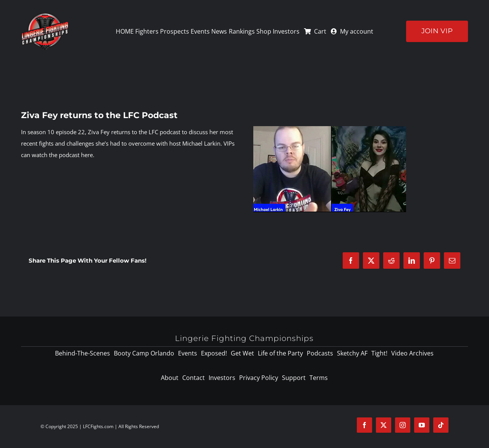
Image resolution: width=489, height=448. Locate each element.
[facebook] (364, 425)
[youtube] (422, 425)
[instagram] (403, 425)
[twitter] (384, 425)
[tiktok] (441, 425)
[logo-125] (45, 15)
